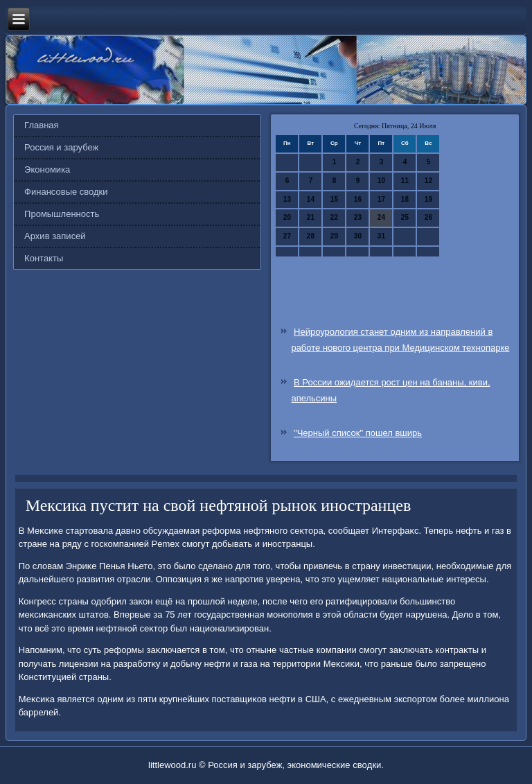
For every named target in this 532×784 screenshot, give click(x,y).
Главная (41, 125)
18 (405, 199)
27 (287, 236)
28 (311, 236)
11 (405, 181)
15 (334, 199)
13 (287, 199)
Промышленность (62, 214)
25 (405, 217)
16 (358, 199)
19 (428, 199)
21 (311, 217)
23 (358, 217)
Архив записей (55, 236)
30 (358, 236)
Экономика (47, 169)
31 (381, 236)
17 (381, 199)
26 (428, 217)
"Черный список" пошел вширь (358, 433)
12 (428, 181)
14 (311, 199)
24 (381, 217)
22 (334, 217)
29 (334, 236)
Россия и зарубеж (61, 147)
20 (287, 217)
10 (381, 181)
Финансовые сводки (66, 192)
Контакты (44, 258)
